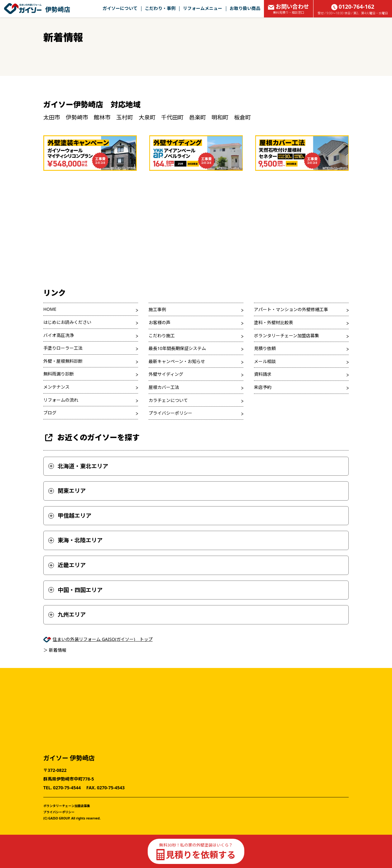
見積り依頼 (265, 348)
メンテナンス (56, 387)
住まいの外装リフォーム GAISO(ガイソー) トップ (103, 639)
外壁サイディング (166, 374)
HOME (50, 309)
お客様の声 (160, 322)
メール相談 (265, 361)
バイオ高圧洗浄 (59, 335)
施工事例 (157, 309)
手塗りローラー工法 (63, 348)
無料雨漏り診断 (59, 374)
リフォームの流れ (61, 400)
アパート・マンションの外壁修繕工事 (291, 309)
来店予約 (263, 387)
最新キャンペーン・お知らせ (177, 361)
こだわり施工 (162, 336)
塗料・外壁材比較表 (274, 322)
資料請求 (263, 374)
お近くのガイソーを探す (91, 438)
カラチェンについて (168, 400)
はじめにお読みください (67, 322)
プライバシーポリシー (170, 413)
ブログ (50, 413)
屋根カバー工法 (164, 387)
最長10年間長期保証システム (177, 348)
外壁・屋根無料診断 (63, 361)
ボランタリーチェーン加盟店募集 (287, 336)
